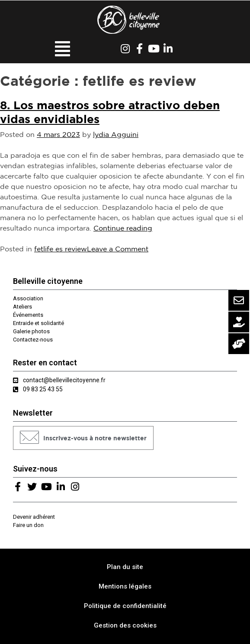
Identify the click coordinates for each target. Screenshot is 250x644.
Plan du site (125, 567)
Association (28, 298)
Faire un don (28, 525)
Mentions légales (125, 586)
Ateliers (22, 307)
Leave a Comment (118, 249)
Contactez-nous (33, 340)
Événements (28, 315)
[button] (83, 438)
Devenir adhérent (34, 517)
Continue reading (123, 228)
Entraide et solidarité (38, 323)
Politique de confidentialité (125, 606)
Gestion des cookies (125, 625)
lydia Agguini (116, 134)
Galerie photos (31, 331)
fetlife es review (61, 249)
